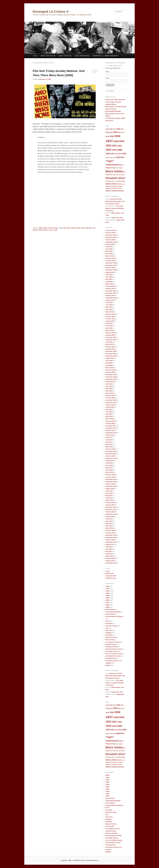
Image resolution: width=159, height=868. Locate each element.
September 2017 (111, 433)
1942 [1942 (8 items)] (123, 132)
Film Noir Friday (52, 228)
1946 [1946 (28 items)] (117, 136)
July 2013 (109, 547)
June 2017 (109, 440)
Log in (108, 571)
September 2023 (111, 298)
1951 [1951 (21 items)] (114, 146)
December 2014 (111, 507)
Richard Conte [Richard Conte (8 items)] (110, 188)
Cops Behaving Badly (113, 612)
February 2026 (110, 230)
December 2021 (111, 337)
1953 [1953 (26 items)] (108, 150)
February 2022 (110, 333)
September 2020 (111, 356)
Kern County (110, 640)
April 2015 (109, 498)
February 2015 (110, 503)
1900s (108, 586)
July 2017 (109, 437)
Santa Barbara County (113, 656)
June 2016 (109, 465)
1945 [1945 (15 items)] (112, 136)
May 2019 (109, 389)
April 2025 (109, 254)
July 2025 (109, 247)
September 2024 (111, 270)
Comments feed (111, 576)
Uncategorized (111, 658)
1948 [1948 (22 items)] (116, 141)
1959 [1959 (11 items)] (120, 154)
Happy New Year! (117, 218)
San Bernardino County (114, 649)
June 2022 (109, 326)
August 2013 (110, 544)
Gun (107, 628)
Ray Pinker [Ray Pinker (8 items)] (120, 186)
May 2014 (109, 523)
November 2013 (111, 537)
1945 (69, 228)
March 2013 (109, 556)
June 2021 (109, 342)
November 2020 (111, 354)
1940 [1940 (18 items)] (115, 132)
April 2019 (109, 391)
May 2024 (109, 279)
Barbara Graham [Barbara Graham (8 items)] (118, 168)
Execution (109, 623)
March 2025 (109, 256)
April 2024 (109, 282)
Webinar (108, 665)
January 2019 (110, 398)
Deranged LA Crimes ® (51, 12)
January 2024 (110, 288)
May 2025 (109, 251)
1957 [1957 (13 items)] (112, 154)
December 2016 (111, 451)
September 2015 (111, 486)
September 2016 (111, 458)
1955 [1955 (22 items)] (120, 150)
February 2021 (110, 347)
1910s (108, 589)
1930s (40, 228)
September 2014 (111, 514)
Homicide (109, 635)
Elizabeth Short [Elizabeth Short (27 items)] (115, 178)
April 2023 (109, 310)
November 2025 (111, 237)
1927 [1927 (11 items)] (111, 129)
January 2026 (110, 233)
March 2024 (109, 284)
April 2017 (109, 444)
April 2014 (109, 526)
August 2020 (110, 358)
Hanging (108, 633)
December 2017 (111, 426)
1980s (108, 605)
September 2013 (111, 542)
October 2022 (110, 319)
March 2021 (109, 344)
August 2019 (110, 382)
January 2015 (110, 505)
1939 (65, 228)
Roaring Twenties (111, 647)
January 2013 (110, 561)
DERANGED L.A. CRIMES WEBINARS (105, 56)
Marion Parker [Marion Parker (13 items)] (112, 184)
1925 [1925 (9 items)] (107, 129)
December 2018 (111, 400)
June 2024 (109, 277)
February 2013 (110, 558)
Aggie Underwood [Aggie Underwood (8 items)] (111, 157)
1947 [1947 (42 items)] (109, 141)
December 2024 (111, 263)
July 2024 (109, 275)
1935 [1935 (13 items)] (118, 129)
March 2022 (109, 330)
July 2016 (109, 463)
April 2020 (109, 365)
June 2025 (109, 249)
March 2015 (109, 500)
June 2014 (109, 521)
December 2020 (111, 351)
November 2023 (111, 293)
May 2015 (109, 496)
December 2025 (111, 235)
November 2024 (111, 265)
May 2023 (109, 307)
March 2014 (109, 528)
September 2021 (111, 340)
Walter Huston (43, 230)
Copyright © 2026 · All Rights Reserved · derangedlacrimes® (79, 860)
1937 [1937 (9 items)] (122, 129)
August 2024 (110, 272)
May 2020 (109, 363)
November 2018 (111, 403)
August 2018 (110, 407)
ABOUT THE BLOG (65, 56)
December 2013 (111, 535)
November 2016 (111, 454)
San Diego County (112, 651)
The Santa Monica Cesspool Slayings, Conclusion (115, 208)
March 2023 (109, 312)
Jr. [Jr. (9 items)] (116, 181)
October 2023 (110, 296)
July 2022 (109, 323)
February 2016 (110, 475)
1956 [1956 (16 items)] (108, 154)
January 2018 (110, 423)
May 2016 (109, 468)
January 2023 (110, 316)
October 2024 (110, 268)
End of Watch (110, 614)
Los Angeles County (112, 642)
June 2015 (109, 493)
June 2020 (109, 361)
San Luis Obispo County (114, 654)
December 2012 (111, 563)
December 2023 (111, 291)
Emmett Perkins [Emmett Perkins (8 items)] (110, 181)
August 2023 (110, 300)
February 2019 (110, 396)
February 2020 (110, 370)
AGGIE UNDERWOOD (82, 56)
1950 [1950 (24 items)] (108, 146)
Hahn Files (109, 630)
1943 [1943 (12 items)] (107, 136)
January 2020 (110, 372)
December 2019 (111, 375)
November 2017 (111, 428)
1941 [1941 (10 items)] (120, 132)
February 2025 (110, 258)
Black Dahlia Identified (113, 111)
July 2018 (109, 409)
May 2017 (109, 442)
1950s (108, 598)
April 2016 (109, 470)
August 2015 (110, 489)
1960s (108, 600)
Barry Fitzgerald (86, 228)
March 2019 (109, 393)
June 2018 (109, 412)
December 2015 (111, 479)
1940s (45, 228)
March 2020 (109, 368)
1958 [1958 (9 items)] (116, 154)
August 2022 (110, 321)
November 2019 (111, 377)
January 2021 (110, 349)
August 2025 (110, 244)
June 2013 (109, 549)
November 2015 (111, 482)
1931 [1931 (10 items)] (114, 129)
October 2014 (110, 512)
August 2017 (110, 435)
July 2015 (109, 491)
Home (35, 56)
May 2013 (109, 551)
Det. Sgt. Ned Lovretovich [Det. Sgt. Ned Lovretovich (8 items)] (118, 175)
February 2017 (110, 449)
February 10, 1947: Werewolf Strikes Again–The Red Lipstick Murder (115, 102)
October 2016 (110, 456)
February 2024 (110, 286)
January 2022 (110, 335)
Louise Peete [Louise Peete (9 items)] (121, 181)
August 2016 (110, 461)
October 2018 (110, 405)
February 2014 (110, 530)
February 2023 (110, 314)
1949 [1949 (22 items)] (122, 141)
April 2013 (109, 554)
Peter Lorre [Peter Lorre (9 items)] (121, 184)
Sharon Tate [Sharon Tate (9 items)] (118, 188)
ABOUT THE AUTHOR (48, 56)
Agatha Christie (76, 228)
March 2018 (109, 419)
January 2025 (110, 261)
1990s (108, 607)
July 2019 (109, 384)
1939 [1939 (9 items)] (111, 132)
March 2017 (109, 447)
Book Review (110, 609)
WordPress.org (111, 578)
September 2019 (111, 379)
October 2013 (110, 540)
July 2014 (109, 519)
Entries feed (110, 573)
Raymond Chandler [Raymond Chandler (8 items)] (111, 186)
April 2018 (109, 416)
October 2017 (110, 430)
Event (107, 621)
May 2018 (109, 414)
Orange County (111, 644)
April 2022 (109, 328)
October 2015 (110, 484)
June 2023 (109, 305)
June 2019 (109, 386)
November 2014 (111, 509)
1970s (108, 602)
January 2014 (110, 533)
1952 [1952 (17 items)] (120, 146)
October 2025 (110, 240)
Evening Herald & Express (115, 616)
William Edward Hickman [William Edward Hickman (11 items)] (115, 191)
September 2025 (111, 242)
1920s (108, 591)
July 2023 (109, 302)
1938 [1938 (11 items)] (107, 132)
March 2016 (109, 472)
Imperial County (111, 637)
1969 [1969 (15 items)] (124, 154)
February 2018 (110, 421)
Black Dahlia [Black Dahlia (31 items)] (114, 171)
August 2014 (110, 517)
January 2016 (110, 477)
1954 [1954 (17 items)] (114, 150)
